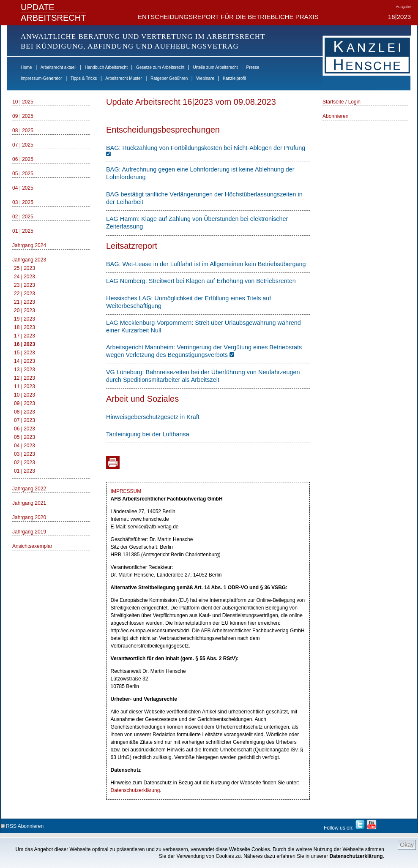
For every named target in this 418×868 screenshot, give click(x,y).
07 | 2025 (23, 145)
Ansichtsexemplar (32, 546)
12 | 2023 (25, 378)
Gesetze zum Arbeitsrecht (160, 67)
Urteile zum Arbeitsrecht (215, 67)
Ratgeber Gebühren (169, 78)
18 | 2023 (25, 327)
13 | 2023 (25, 370)
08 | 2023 (25, 412)
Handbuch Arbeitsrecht (106, 67)
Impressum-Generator (41, 78)
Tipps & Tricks (84, 78)
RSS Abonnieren (22, 825)
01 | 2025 (23, 231)
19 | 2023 (25, 319)
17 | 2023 (25, 336)
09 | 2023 (25, 403)
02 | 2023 (25, 463)
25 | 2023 (25, 268)
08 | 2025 (23, 131)
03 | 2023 (25, 454)
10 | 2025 (23, 102)
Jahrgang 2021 (29, 503)
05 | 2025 (23, 174)
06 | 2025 (23, 159)
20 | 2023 (25, 310)
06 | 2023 (25, 429)
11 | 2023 (25, 386)
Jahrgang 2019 (29, 532)
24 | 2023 (25, 277)
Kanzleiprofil (234, 78)
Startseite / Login (342, 102)
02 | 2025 (23, 217)
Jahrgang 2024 (29, 245)
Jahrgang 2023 (29, 260)
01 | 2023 (25, 471)
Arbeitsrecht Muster (124, 78)
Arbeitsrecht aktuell (59, 67)
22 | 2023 (25, 294)
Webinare (205, 78)
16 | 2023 (25, 344)
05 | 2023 (25, 437)
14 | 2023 (25, 361)
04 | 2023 (25, 446)
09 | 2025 (23, 116)
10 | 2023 (25, 395)
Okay (407, 845)
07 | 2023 (25, 420)
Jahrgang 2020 (29, 517)
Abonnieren (335, 116)
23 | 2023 (25, 285)
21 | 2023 (25, 302)
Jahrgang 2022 (29, 489)
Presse (253, 67)
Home (26, 67)
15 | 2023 (25, 353)
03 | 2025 (23, 202)
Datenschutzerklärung (356, 856)
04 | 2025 (23, 188)
